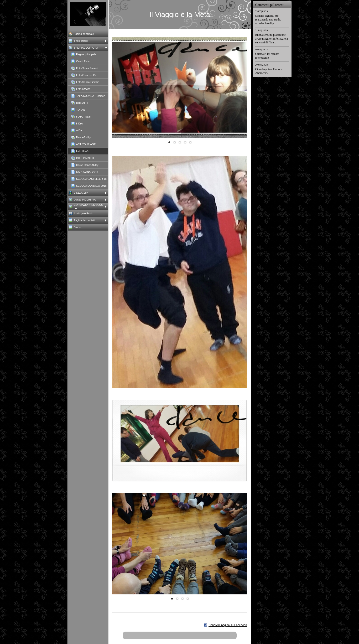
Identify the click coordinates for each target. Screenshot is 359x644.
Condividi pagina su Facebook (228, 625)
